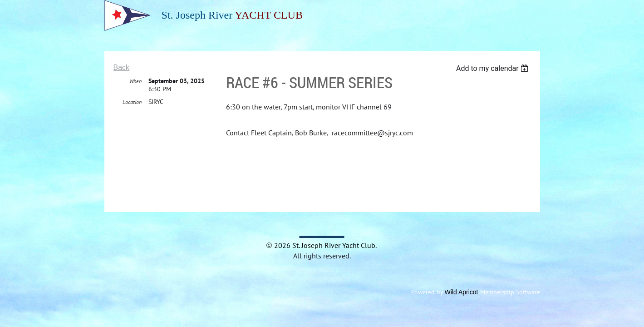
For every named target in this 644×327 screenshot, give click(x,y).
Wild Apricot (462, 292)
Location (132, 102)
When (135, 82)
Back (122, 67)
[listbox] (494, 68)
